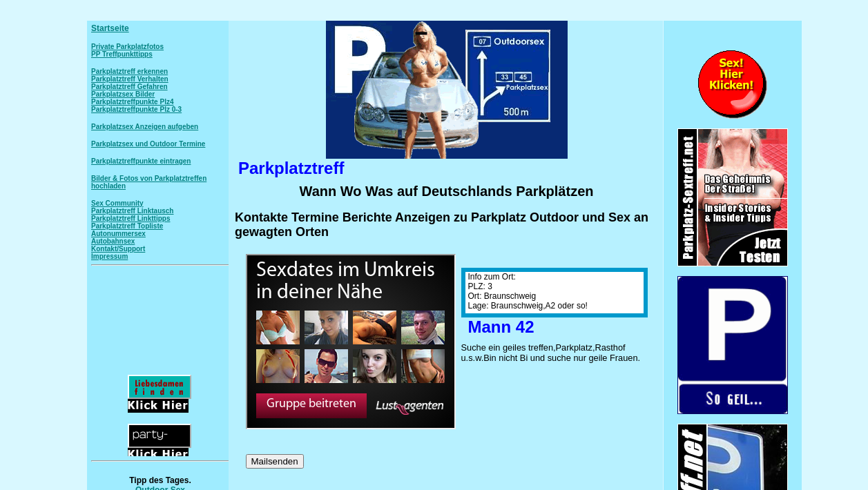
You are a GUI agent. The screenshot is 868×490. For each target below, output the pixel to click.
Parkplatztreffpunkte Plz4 (132, 102)
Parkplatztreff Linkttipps (131, 218)
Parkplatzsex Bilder (123, 94)
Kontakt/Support (118, 249)
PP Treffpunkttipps (122, 54)
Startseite (110, 28)
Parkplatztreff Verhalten (130, 79)
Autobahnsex (113, 241)
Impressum (109, 256)
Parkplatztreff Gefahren (129, 87)
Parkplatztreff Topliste (127, 226)
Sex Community (117, 203)
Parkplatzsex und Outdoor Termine (148, 144)
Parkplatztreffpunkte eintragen (141, 161)
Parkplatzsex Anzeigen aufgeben (145, 127)
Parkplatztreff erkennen (129, 71)
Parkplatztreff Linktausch (132, 211)
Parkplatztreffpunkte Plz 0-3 (136, 109)
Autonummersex (118, 234)
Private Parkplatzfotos (127, 47)
